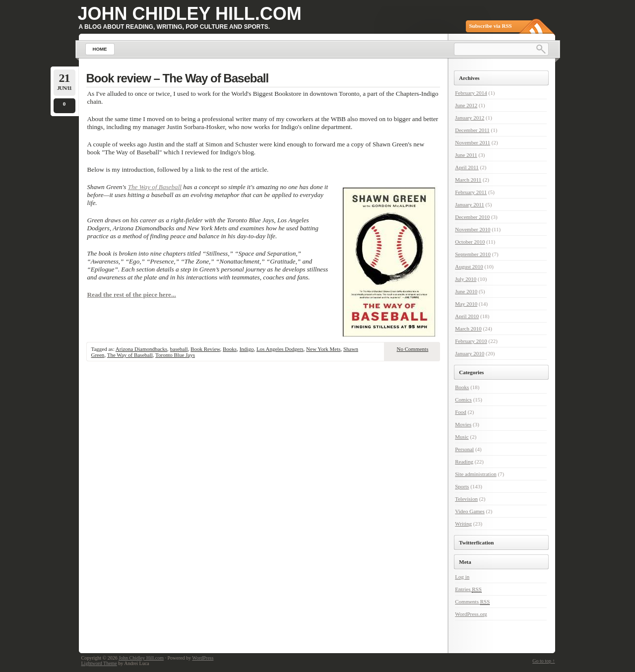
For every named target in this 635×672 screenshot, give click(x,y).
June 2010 (466, 291)
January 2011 (470, 204)
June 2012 (466, 105)
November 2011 (473, 142)
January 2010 (470, 353)
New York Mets (323, 349)
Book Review (205, 349)
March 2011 (468, 180)
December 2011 (472, 130)
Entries (468, 589)
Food (461, 412)
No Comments (413, 349)
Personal (464, 449)
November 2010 (473, 229)
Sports (462, 486)
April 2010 (467, 316)
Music (462, 437)
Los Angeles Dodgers (280, 349)
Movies (463, 424)
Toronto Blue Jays (175, 355)
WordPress (203, 658)
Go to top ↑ (543, 661)
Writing (463, 524)
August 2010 (469, 267)
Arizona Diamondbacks (141, 349)
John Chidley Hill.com (190, 14)
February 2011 (471, 192)
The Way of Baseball (155, 187)
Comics (463, 400)
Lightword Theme (99, 663)
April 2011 (467, 167)
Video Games (470, 511)
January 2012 (470, 118)
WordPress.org (471, 614)
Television (466, 499)
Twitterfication (476, 542)
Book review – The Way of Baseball (178, 78)
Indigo (247, 349)
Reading (464, 462)
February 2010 (471, 341)
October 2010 (470, 242)
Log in (462, 577)
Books (230, 349)
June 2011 (466, 155)
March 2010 (468, 329)
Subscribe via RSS (491, 26)
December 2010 (472, 217)
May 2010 (466, 304)
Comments (472, 602)
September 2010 (473, 254)
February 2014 (471, 93)
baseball (179, 349)
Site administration (476, 474)
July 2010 (466, 279)
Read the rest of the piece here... (132, 295)
